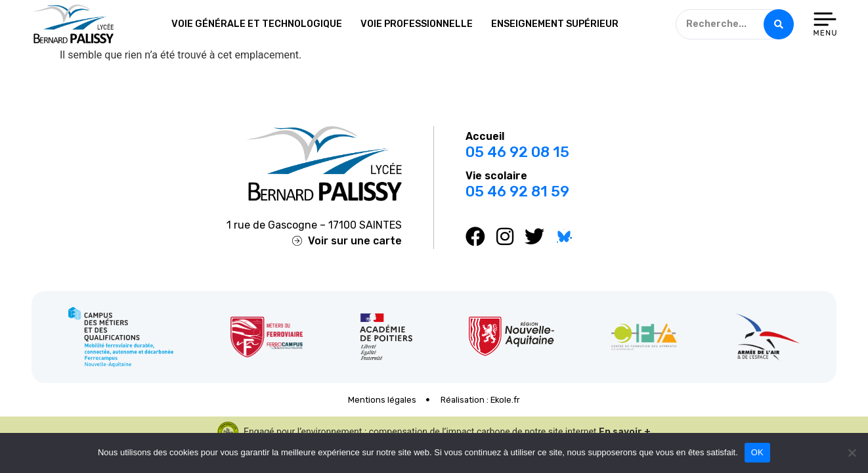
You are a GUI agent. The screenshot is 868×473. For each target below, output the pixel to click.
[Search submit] (779, 24)
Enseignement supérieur (555, 24)
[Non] (852, 453)
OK (757, 452)
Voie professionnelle (417, 24)
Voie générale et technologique (257, 24)
